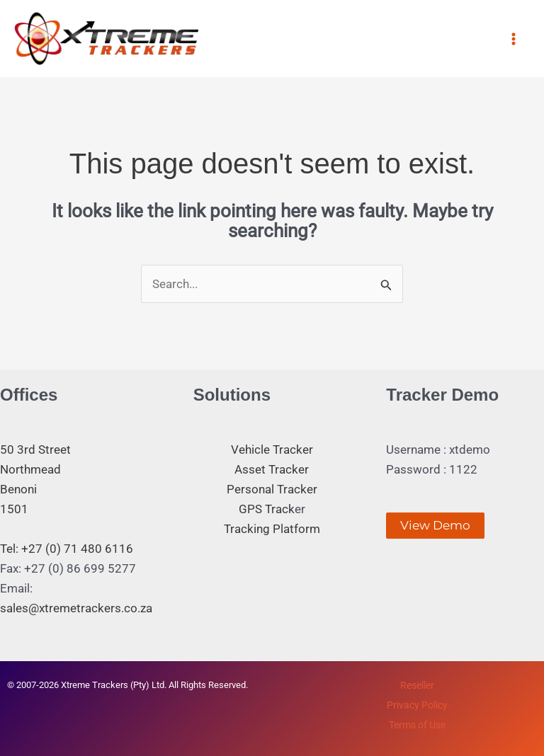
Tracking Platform (272, 529)
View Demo (435, 525)
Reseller (417, 685)
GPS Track (267, 509)
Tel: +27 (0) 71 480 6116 (67, 549)
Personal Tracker (272, 489)
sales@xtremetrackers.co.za (76, 608)
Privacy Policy (417, 705)
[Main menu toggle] (514, 39)
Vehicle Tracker (272, 449)
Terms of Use (417, 725)
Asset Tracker (272, 469)
